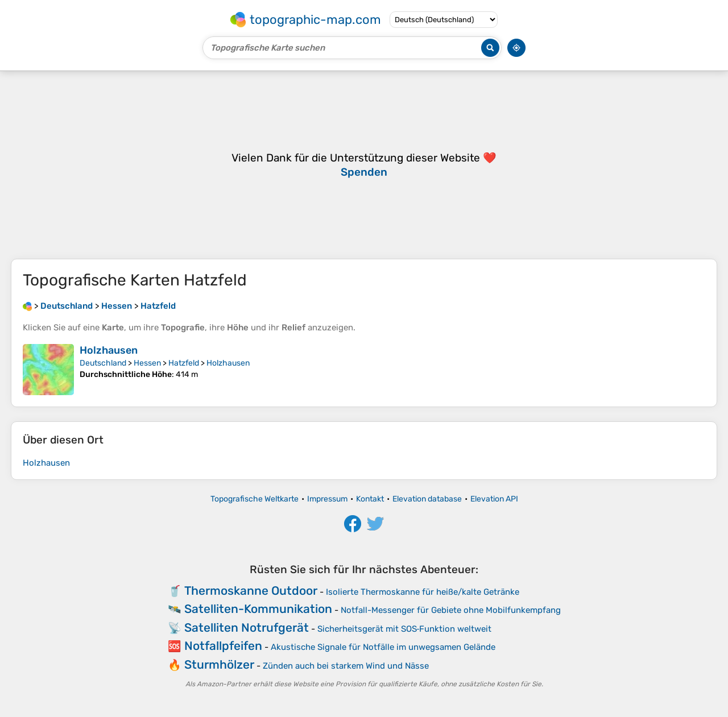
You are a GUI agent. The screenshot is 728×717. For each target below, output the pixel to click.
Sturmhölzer (219, 664)
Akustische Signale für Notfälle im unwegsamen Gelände (383, 647)
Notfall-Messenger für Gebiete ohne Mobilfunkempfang (451, 610)
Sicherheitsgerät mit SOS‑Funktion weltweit (405, 629)
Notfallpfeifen (223, 646)
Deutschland (103, 363)
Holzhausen (109, 350)
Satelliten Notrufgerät (247, 627)
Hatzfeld (184, 363)
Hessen (147, 363)
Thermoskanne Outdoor (251, 590)
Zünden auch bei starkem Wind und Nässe (346, 666)
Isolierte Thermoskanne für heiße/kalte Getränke (423, 592)
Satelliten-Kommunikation (258, 609)
